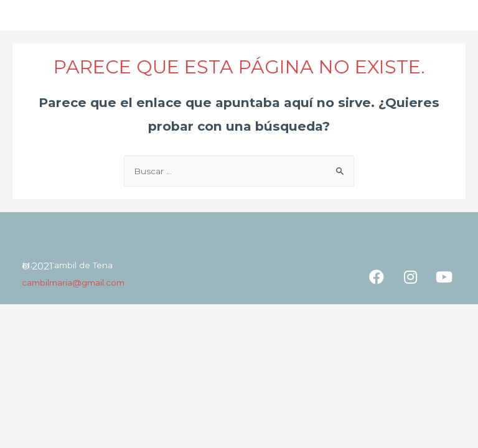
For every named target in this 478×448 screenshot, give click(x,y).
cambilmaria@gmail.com (73, 282)
